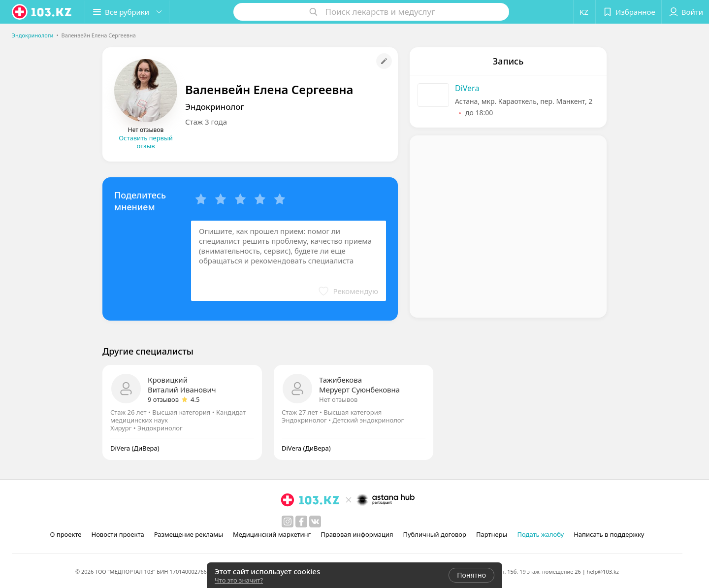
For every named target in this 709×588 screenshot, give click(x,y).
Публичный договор (434, 534)
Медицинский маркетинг (272, 534)
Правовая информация (357, 534)
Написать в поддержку (609, 534)
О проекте (66, 534)
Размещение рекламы (189, 534)
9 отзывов (163, 399)
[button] (127, 12)
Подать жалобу (540, 534)
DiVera (467, 88)
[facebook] (301, 522)
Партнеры (492, 534)
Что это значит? (239, 580)
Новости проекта (117, 534)
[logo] (42, 12)
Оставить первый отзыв (146, 142)
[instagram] (288, 522)
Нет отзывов (338, 399)
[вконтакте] (315, 522)
